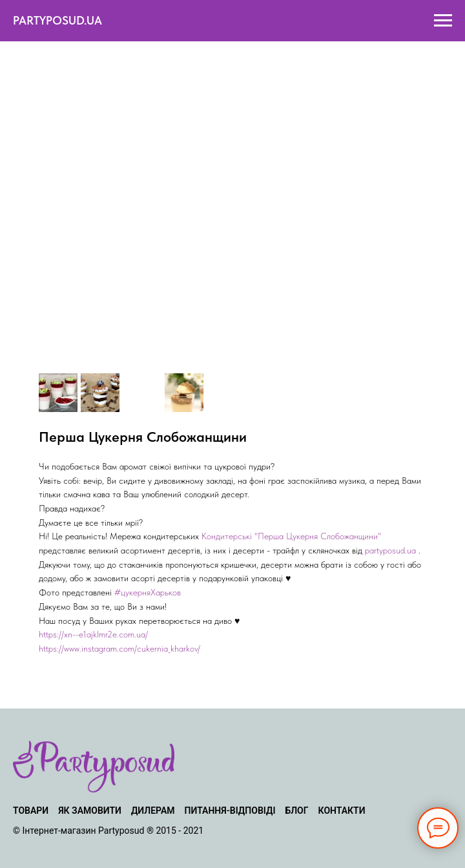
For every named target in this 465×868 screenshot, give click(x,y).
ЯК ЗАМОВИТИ (90, 811)
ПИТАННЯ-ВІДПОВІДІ (230, 811)
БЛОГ (296, 811)
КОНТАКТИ (342, 811)
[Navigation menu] (443, 21)
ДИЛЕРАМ (153, 811)
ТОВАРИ (31, 811)
